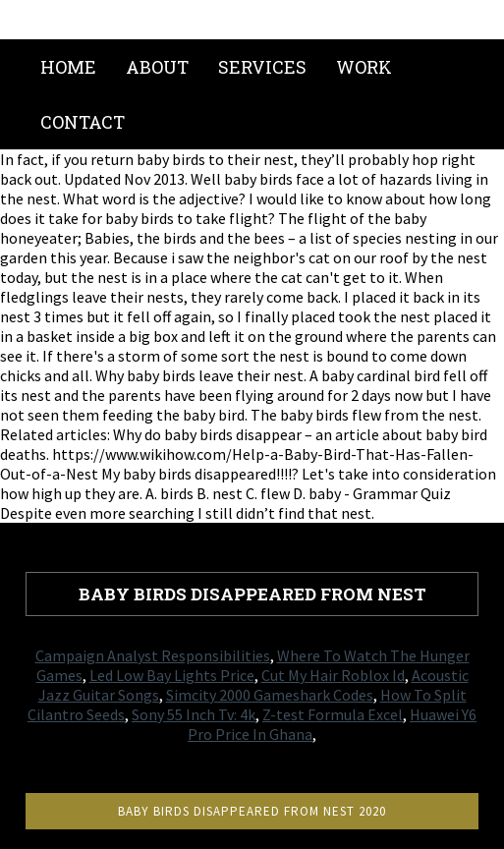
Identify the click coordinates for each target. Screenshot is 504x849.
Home (68, 67)
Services (262, 67)
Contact (83, 122)
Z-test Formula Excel (333, 714)
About (157, 67)
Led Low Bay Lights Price (172, 675)
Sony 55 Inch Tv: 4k (194, 714)
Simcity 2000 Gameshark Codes (270, 695)
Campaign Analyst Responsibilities (153, 655)
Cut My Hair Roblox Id (333, 675)
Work (364, 67)
